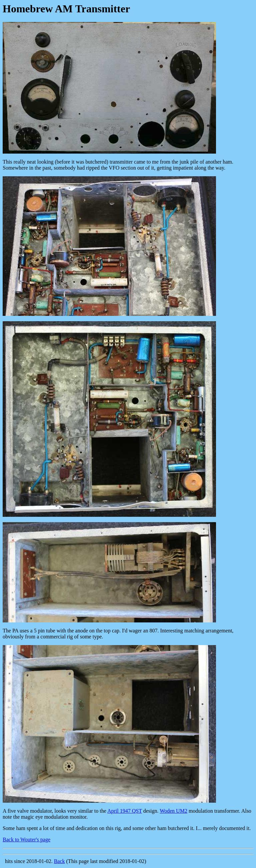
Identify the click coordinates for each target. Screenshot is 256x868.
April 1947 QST (125, 811)
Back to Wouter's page (26, 840)
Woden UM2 (173, 811)
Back (59, 861)
